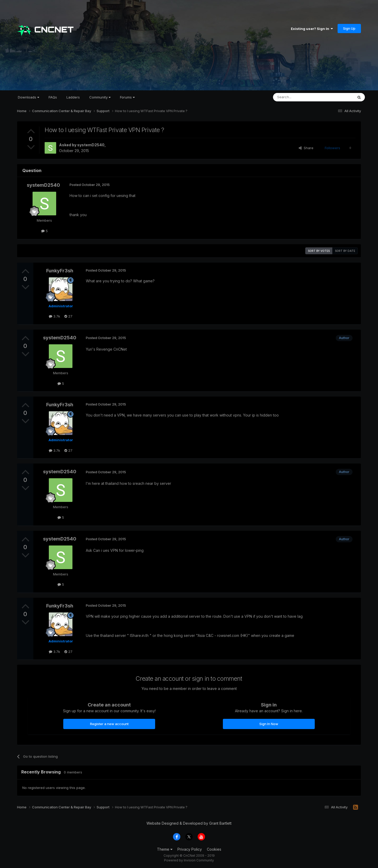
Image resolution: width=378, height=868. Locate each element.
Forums (127, 97)
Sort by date (345, 251)
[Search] (300, 97)
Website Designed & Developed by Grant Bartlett (189, 823)
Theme (165, 849)
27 (68, 316)
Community (100, 97)
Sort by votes (319, 251)
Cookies (214, 849)
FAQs (53, 97)
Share (306, 148)
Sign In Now (269, 724)
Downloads (28, 97)
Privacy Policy (190, 849)
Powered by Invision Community (189, 860)
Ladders (73, 97)
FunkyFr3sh (60, 271)
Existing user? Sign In (312, 29)
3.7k (54, 316)
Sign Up (349, 28)
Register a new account (109, 724)
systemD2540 (91, 145)
